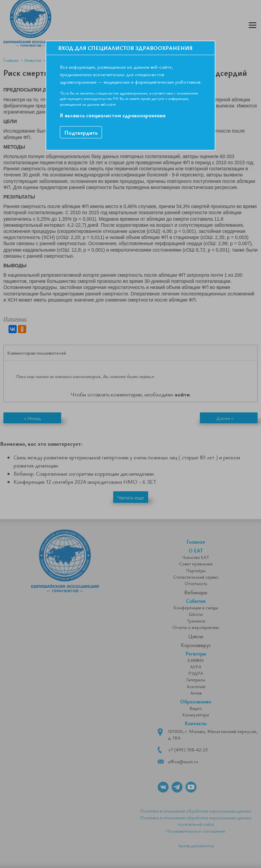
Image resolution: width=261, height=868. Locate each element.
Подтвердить (81, 133)
